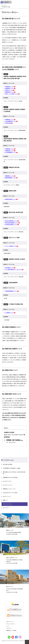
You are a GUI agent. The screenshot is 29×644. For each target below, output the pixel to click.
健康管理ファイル (9, 92)
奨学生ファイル (9, 90)
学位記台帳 (8, 123)
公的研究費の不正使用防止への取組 (12, 468)
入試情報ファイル (9, 313)
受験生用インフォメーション (9, 489)
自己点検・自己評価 (8, 464)
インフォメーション (9, 460)
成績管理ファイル (9, 88)
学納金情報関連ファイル (11, 291)
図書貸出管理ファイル (10, 199)
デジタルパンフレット (8, 485)
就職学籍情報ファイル (10, 178)
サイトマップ (6, 508)
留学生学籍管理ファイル (11, 221)
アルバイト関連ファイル (11, 246)
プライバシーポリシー (8, 504)
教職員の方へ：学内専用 (11, 631)
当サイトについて (7, 496)
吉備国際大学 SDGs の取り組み (10, 477)
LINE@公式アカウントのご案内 (10, 493)
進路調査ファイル (9, 176)
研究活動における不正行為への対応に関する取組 (14, 473)
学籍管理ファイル (9, 87)
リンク (8, 626)
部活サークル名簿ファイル (11, 94)
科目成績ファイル (9, 268)
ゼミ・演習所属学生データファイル (13, 269)
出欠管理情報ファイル (10, 121)
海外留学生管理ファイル (11, 224)
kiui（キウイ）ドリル (7, 481)
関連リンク (5, 500)
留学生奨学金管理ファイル (12, 223)
